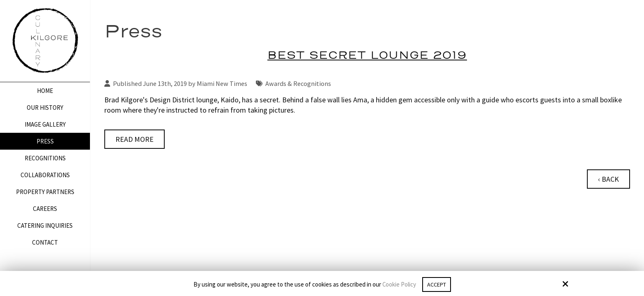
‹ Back (608, 179)
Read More (135, 139)
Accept (437, 284)
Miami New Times (222, 83)
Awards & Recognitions (298, 83)
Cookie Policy (398, 284)
